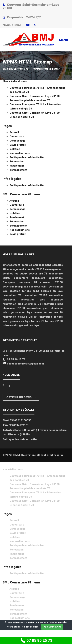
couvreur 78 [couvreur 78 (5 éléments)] (28, 282)
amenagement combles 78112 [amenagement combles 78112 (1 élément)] (25, 269)
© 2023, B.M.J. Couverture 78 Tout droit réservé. (33, 455)
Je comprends (52, 627)
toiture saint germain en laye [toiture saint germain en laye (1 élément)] (21, 325)
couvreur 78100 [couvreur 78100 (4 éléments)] (51, 282)
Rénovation (17, 162)
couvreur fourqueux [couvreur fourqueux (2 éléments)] (15, 287)
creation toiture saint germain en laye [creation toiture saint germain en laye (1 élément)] (36, 291)
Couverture (17, 137)
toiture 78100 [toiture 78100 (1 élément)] (54, 321)
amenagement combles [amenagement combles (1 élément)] (17, 265)
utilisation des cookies (26, 627)
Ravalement (17, 166)
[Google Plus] (10, 386)
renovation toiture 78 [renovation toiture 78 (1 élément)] (48, 312)
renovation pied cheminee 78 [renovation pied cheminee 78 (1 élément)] (22, 304)
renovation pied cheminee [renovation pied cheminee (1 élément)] (42, 300)
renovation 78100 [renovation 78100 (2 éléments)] (35, 295)
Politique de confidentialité (27, 157)
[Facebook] (3, 386)
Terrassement (18, 170)
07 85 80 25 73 (16, 359)
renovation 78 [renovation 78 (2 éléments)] (12, 295)
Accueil (14, 132)
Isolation (15, 149)
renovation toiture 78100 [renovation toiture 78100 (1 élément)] (20, 317)
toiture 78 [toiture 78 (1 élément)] (38, 321)
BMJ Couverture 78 (16, 69)
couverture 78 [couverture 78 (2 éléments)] (38, 274)
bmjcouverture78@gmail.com (25, 364)
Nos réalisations (15, 81)
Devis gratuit (18, 145)
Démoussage (17, 141)
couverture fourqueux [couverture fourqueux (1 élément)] (29, 278)
